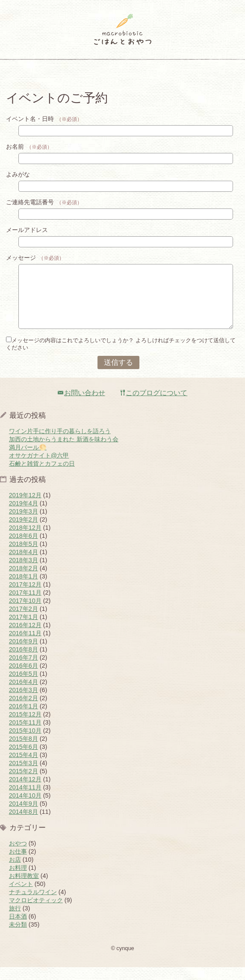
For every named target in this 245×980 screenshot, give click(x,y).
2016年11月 (25, 646)
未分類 (18, 937)
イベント (21, 897)
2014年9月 (24, 816)
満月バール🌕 (28, 460)
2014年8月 (24, 824)
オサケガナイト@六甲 (39, 468)
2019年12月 (25, 508)
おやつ (18, 856)
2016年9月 (24, 654)
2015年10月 (25, 743)
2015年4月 (24, 768)
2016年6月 (24, 678)
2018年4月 (24, 565)
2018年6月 (24, 549)
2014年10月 (25, 808)
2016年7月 (24, 670)
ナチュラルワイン (33, 905)
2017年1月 (24, 630)
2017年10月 (25, 613)
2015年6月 (24, 760)
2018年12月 (25, 540)
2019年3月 (24, 524)
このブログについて (154, 406)
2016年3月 (24, 703)
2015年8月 (24, 751)
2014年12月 (25, 792)
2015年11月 (25, 735)
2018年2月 (24, 581)
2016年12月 (25, 638)
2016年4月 (24, 695)
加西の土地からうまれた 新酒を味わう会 (64, 452)
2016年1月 (24, 719)
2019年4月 (24, 516)
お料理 (18, 880)
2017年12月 (25, 597)
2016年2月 (24, 711)
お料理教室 (24, 889)
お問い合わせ (81, 406)
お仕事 (18, 864)
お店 (15, 872)
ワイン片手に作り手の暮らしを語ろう (60, 444)
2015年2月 (24, 784)
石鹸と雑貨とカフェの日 (42, 476)
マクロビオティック (36, 913)
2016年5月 (24, 687)
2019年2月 (24, 532)
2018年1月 (24, 589)
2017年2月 (24, 622)
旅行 (15, 921)
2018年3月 (24, 573)
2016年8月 (24, 662)
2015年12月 (25, 727)
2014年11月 (25, 800)
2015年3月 (24, 776)
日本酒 (18, 929)
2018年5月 (24, 557)
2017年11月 (25, 605)
